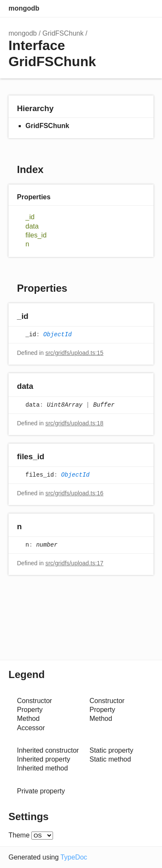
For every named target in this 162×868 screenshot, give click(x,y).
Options (128, 8)
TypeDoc (74, 857)
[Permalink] (37, 317)
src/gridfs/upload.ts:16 (74, 493)
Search (111, 8)
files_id (36, 235)
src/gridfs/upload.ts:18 (74, 423)
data (32, 226)
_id (30, 217)
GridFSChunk (63, 33)
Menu (145, 8)
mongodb (24, 8)
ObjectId (57, 335)
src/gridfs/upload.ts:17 (74, 563)
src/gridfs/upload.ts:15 (74, 353)
